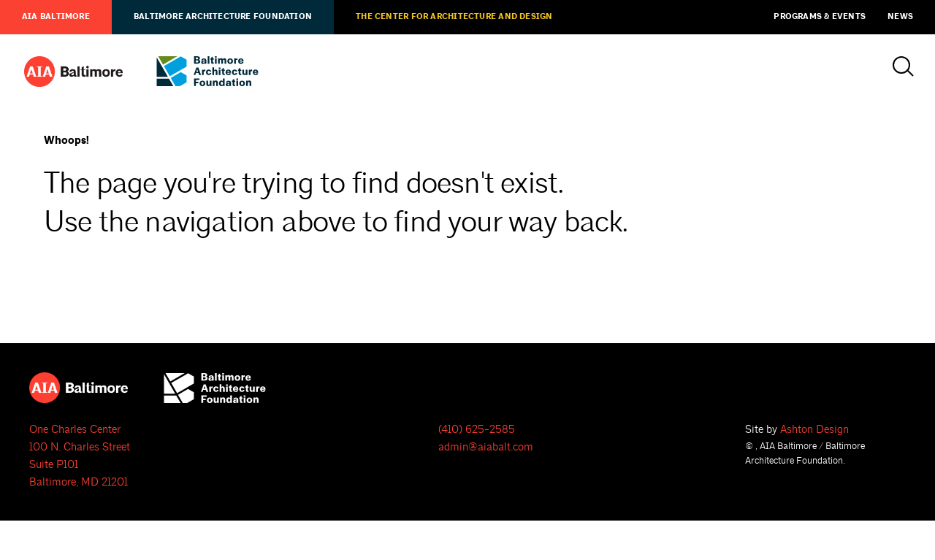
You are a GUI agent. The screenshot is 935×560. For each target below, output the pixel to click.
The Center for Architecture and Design (454, 17)
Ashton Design (814, 430)
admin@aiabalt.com (486, 447)
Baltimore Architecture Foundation (223, 17)
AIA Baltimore (56, 17)
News (900, 17)
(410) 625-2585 (477, 430)
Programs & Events (820, 17)
